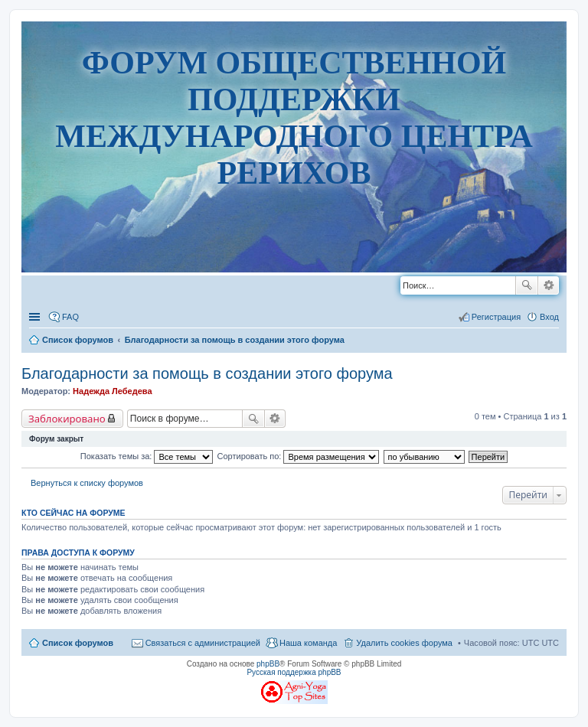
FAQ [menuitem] (70, 317)
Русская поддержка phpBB (294, 672)
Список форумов (78, 643)
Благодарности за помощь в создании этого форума (207, 373)
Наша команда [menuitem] (308, 643)
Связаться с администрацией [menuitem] (203, 643)
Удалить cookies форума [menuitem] (404, 643)
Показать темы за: (147, 456)
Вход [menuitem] (549, 317)
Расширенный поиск (549, 285)
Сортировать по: (299, 456)
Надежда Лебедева (112, 391)
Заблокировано (67, 419)
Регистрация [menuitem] (496, 317)
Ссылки (36, 317)
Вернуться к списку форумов (87, 483)
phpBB (268, 664)
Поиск (527, 285)
